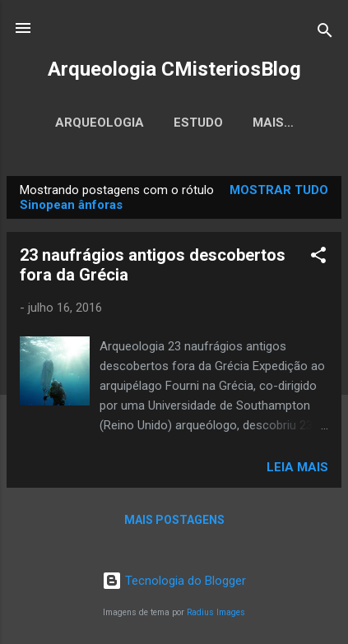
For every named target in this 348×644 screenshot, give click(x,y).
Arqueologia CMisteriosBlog (174, 69)
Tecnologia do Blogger (174, 581)
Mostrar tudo (279, 190)
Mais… (273, 123)
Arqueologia (100, 123)
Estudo (198, 123)
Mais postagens (174, 520)
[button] (318, 258)
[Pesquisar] (325, 33)
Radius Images (216, 612)
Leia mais (297, 467)
